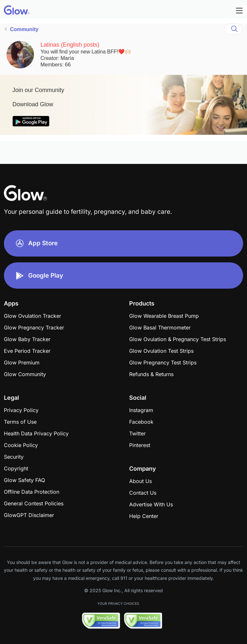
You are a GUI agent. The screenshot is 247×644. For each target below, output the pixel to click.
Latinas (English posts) (70, 45)
